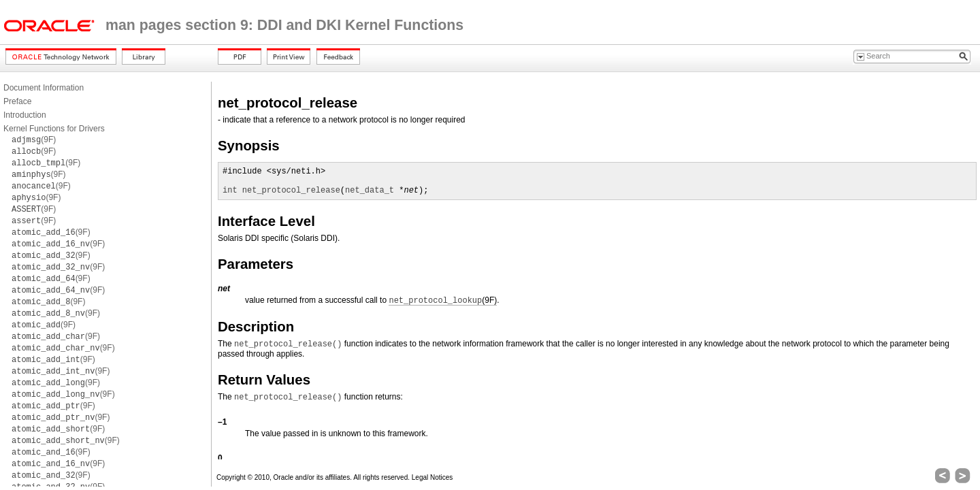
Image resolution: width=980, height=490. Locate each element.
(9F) (34, 140)
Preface (17, 101)
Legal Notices (432, 477)
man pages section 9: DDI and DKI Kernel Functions (284, 25)
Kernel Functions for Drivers (54, 129)
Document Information (44, 88)
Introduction (25, 115)
